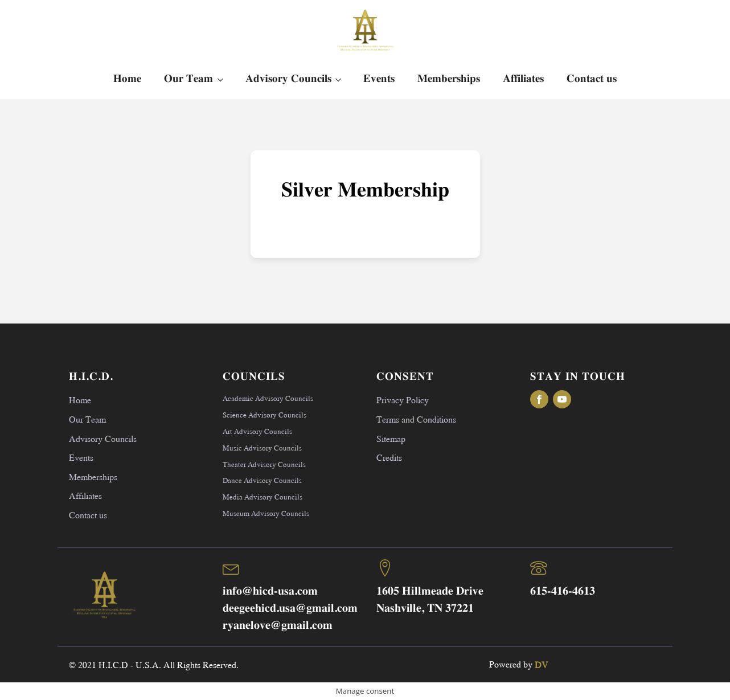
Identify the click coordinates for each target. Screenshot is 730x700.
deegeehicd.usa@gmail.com (290, 609)
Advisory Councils (288, 79)
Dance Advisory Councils (262, 480)
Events (379, 79)
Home (127, 79)
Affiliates (523, 79)
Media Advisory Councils (263, 497)
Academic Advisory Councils (268, 398)
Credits (389, 457)
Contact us (592, 79)
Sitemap (391, 438)
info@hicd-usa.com (270, 591)
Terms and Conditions (416, 419)
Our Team (188, 79)
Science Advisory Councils (264, 415)
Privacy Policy (403, 400)
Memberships (449, 79)
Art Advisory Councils (257, 431)
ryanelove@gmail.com (278, 626)
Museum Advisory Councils (266, 513)
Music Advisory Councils (262, 448)
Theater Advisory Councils (264, 464)
